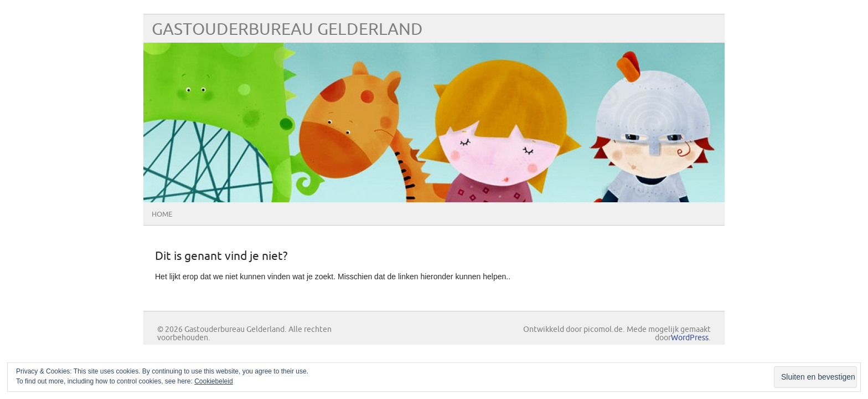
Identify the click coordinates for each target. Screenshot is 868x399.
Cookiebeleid (213, 381)
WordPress (690, 338)
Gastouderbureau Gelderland (287, 30)
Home (162, 214)
